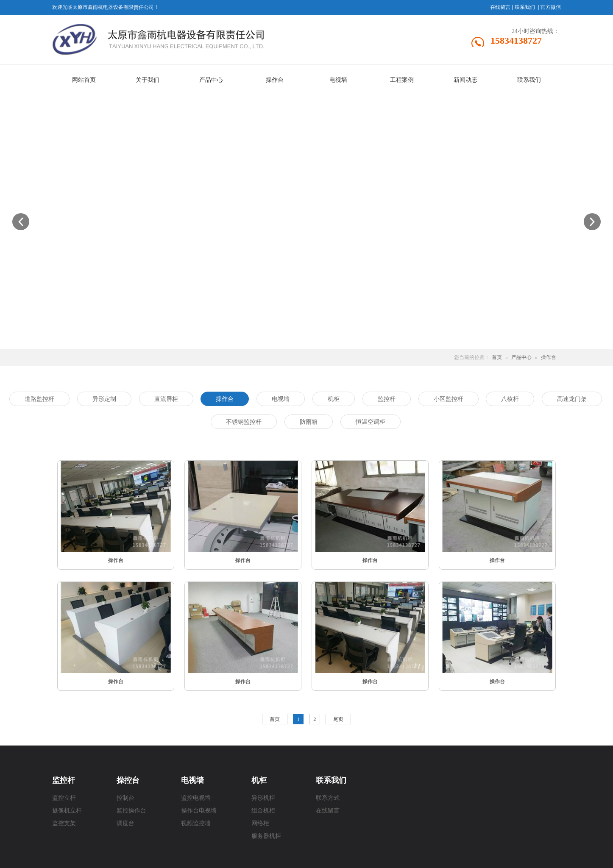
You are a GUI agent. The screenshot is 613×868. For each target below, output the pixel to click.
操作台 (549, 357)
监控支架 (64, 823)
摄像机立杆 (67, 811)
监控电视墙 (196, 798)
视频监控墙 (196, 823)
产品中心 (521, 357)
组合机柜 (263, 811)
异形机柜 (263, 798)
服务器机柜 (266, 836)
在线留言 (500, 7)
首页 (497, 357)
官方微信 (551, 7)
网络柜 (260, 823)
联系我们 (525, 7)
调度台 (125, 823)
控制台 (125, 798)
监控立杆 (64, 798)
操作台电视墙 (199, 811)
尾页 (338, 719)
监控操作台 (131, 811)
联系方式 (328, 798)
